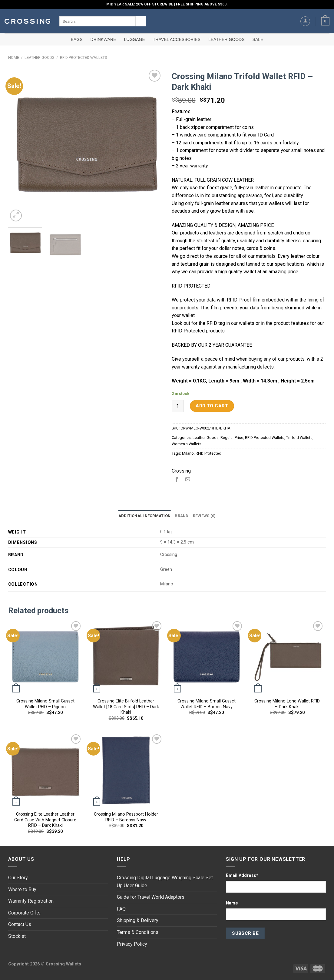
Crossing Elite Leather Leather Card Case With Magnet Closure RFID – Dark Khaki (45, 820)
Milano (188, 453)
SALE (258, 39)
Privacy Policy (132, 944)
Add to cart (212, 406)
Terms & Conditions (138, 932)
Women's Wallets (187, 444)
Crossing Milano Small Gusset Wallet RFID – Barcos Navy (207, 704)
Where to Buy (22, 889)
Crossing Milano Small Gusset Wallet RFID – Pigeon (45, 704)
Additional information (145, 516)
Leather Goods (227, 39)
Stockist (17, 936)
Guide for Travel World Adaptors (151, 897)
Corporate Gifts (24, 913)
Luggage (135, 39)
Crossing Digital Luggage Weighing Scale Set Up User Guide (165, 882)
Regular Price (232, 438)
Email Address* (242, 876)
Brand (182, 516)
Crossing (181, 471)
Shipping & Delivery (138, 920)
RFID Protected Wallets (83, 57)
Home (14, 57)
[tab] (145, 516)
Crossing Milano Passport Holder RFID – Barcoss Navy (126, 817)
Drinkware (103, 39)
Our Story (18, 878)
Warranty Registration (31, 901)
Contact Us (20, 924)
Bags (77, 39)
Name (232, 903)
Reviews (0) (204, 516)
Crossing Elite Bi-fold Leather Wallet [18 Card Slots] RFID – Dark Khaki (126, 707)
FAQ (121, 909)
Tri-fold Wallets (299, 438)
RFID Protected (208, 453)
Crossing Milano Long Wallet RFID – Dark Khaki (287, 704)
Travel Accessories (177, 39)
